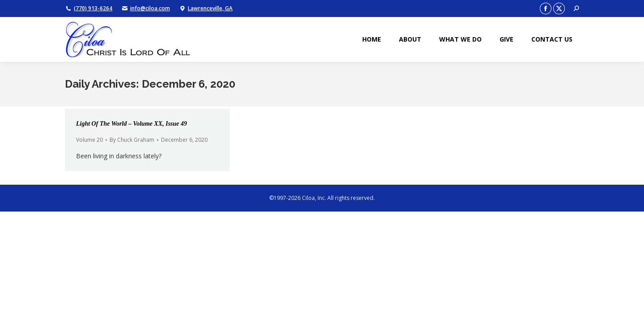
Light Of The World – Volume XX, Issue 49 (131, 124)
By (132, 140)
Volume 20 (89, 140)
